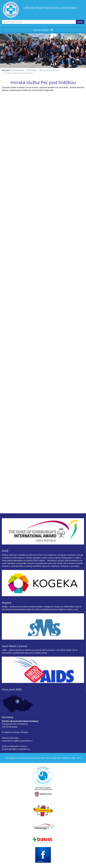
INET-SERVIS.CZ (63, 758)
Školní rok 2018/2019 (49, 70)
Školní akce (32, 70)
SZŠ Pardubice (17, 70)
